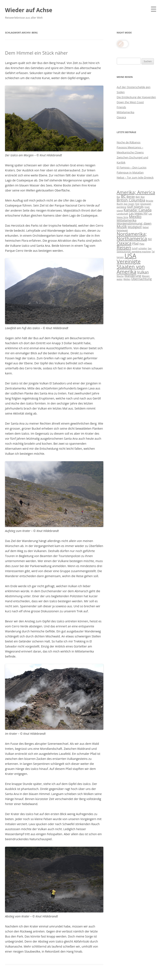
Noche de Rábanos (129, 142)
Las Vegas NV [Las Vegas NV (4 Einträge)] (138, 213)
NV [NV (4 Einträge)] (150, 239)
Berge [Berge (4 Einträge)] (131, 197)
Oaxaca (121, 117)
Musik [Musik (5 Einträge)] (122, 227)
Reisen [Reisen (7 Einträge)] (124, 247)
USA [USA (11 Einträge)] (130, 256)
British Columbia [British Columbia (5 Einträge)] (131, 200)
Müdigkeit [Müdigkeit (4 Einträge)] (135, 227)
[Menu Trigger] (154, 9)
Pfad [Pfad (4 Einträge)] (135, 243)
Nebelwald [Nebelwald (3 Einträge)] (122, 230)
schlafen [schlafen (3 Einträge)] (143, 248)
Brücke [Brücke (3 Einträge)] (149, 201)
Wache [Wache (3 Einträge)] (120, 276)
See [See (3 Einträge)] (150, 248)
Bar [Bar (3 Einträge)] (119, 197)
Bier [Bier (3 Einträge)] (143, 197)
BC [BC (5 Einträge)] (123, 196)
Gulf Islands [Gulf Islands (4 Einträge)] (135, 207)
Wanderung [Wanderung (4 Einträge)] (133, 276)
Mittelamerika (126, 112)
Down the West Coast (130, 102)
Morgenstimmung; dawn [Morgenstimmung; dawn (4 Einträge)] (134, 223)
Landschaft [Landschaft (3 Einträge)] (123, 214)
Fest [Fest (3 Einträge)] (137, 204)
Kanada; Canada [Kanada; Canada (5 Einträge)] (138, 210)
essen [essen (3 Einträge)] (131, 204)
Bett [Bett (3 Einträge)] (138, 197)
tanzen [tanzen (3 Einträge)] (120, 257)
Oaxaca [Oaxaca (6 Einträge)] (124, 243)
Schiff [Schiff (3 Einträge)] (135, 248)
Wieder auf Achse (29, 10)
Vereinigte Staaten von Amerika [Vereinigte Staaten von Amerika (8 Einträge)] (131, 266)
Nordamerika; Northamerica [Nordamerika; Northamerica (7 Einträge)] (132, 236)
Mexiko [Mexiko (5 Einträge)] (135, 217)
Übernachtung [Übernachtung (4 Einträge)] (141, 279)
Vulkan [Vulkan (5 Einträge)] (143, 272)
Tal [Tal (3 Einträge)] (153, 252)
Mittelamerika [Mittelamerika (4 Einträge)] (127, 220)
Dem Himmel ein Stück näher (36, 53)
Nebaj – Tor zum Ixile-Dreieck (135, 177)
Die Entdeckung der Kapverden (136, 97)
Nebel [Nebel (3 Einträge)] (146, 227)
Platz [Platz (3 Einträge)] (142, 244)
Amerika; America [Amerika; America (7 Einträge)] (136, 192)
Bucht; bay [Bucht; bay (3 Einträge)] (122, 204)
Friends (121, 107)
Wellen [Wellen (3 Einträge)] (127, 279)
